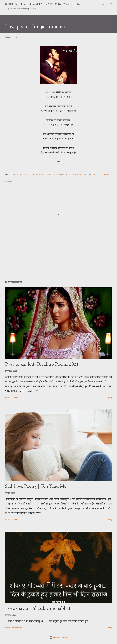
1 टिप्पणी (15, 520)
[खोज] (102, 4)
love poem (46, 174)
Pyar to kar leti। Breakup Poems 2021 (42, 364)
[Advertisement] (59, 261)
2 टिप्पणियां (16, 398)
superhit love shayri (89, 174)
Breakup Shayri (16, 174)
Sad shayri (74, 174)
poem (54, 174)
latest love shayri (32, 174)
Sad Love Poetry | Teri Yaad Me (36, 486)
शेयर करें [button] (107, 174)
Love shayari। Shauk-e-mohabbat (38, 608)
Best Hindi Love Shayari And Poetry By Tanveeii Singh (44, 4)
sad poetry (63, 174)
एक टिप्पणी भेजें (17, 628)
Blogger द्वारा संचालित (58, 637)
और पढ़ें (110, 398)
